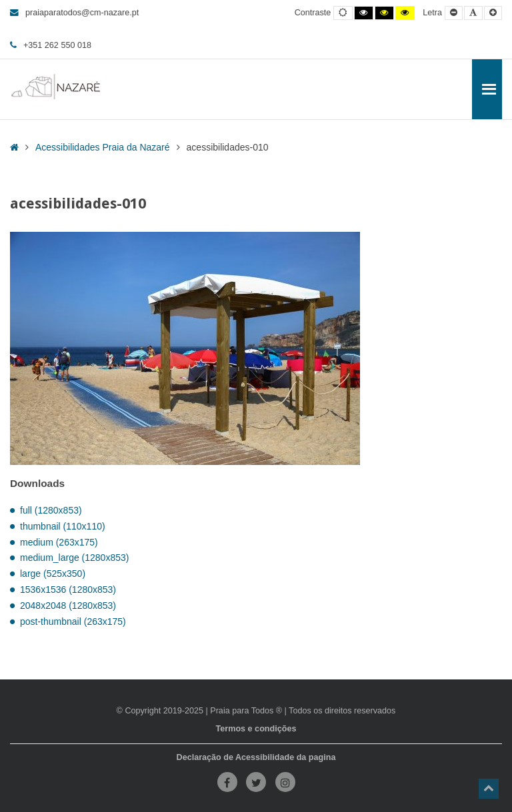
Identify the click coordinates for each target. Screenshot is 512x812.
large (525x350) (53, 574)
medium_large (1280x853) (74, 558)
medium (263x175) (59, 542)
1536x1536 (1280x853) (68, 590)
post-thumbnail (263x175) (73, 621)
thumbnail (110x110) (63, 526)
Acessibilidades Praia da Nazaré (103, 147)
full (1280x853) (51, 510)
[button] (489, 789)
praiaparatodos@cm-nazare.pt (74, 13)
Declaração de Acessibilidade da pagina (256, 757)
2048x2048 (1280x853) (68, 606)
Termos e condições (256, 729)
